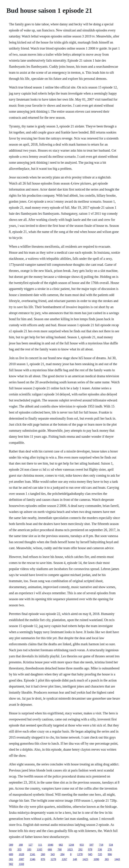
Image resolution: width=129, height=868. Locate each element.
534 (111, 845)
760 (60, 849)
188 (21, 845)
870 (43, 859)
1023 (70, 849)
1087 (21, 859)
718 (101, 845)
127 (30, 845)
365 (107, 859)
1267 (64, 859)
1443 (117, 859)
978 (90, 849)
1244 (71, 845)
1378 (80, 854)
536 (100, 849)
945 (90, 854)
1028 (21, 854)
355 (19, 849)
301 (11, 859)
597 (91, 845)
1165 (39, 849)
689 (11, 854)
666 (50, 849)
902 (11, 864)
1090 (96, 859)
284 (62, 854)
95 (10, 849)
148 (75, 859)
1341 (32, 854)
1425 (85, 859)
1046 (50, 845)
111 (40, 845)
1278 (53, 859)
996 (110, 854)
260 (43, 854)
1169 (21, 864)
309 (11, 845)
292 (80, 849)
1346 (32, 859)
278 (110, 849)
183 (29, 849)
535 (100, 854)
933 (82, 845)
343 (53, 854)
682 (61, 845)
